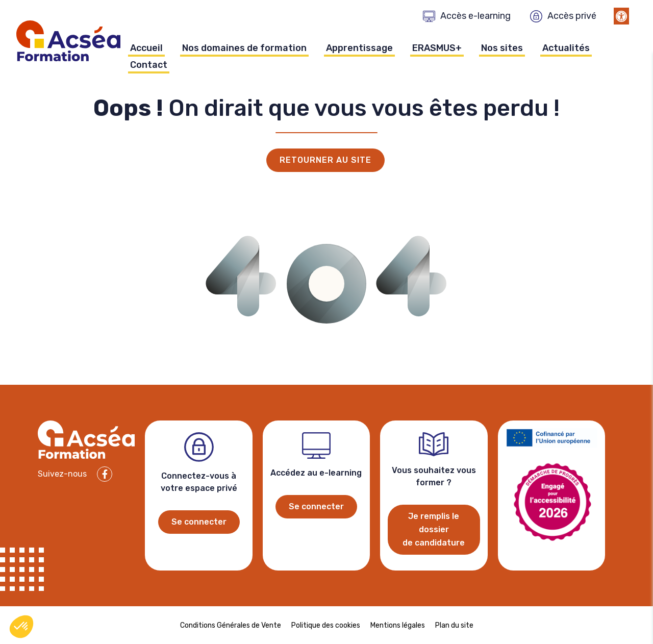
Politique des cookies (326, 625)
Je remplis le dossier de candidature (434, 529)
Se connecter (199, 522)
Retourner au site (325, 160)
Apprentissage (359, 48)
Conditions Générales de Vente (231, 625)
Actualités (566, 48)
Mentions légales (398, 625)
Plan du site (454, 625)
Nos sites (502, 48)
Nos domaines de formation (244, 48)
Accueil (146, 48)
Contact (149, 65)
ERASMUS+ (437, 48)
